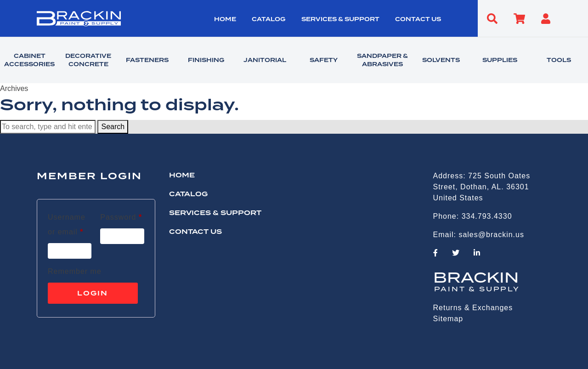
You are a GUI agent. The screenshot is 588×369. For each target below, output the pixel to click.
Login (93, 293)
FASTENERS (147, 60)
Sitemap (448, 319)
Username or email (70, 224)
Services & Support (340, 19)
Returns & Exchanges (473, 308)
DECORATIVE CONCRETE (88, 60)
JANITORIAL (265, 60)
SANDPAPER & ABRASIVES (382, 60)
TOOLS (559, 60)
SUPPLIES (500, 60)
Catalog (269, 19)
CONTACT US (418, 19)
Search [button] (113, 127)
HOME (225, 19)
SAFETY (324, 60)
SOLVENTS (441, 60)
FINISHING (206, 60)
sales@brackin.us (491, 235)
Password (121, 216)
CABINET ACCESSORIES (29, 60)
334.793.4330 (487, 216)
